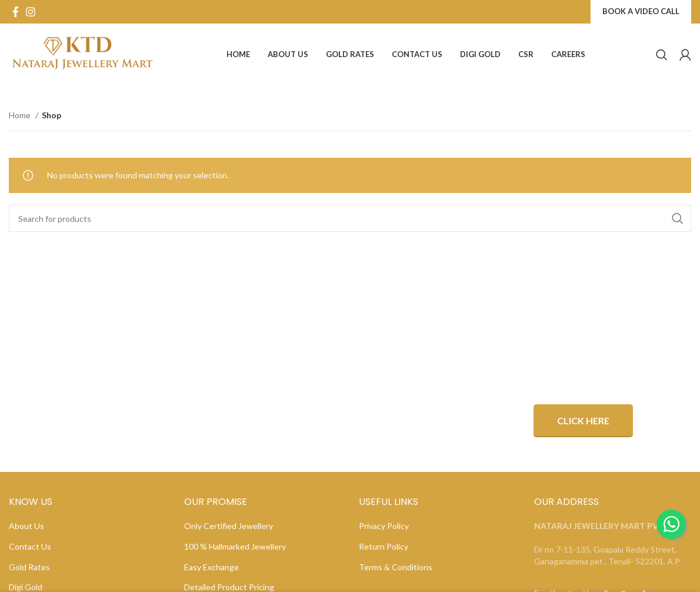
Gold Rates (29, 567)
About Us (26, 526)
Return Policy (384, 546)
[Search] (662, 55)
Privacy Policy (384, 526)
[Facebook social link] (16, 12)
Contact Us (30, 546)
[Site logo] (82, 53)
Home (21, 115)
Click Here (583, 420)
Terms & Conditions (396, 567)
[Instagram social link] (31, 12)
